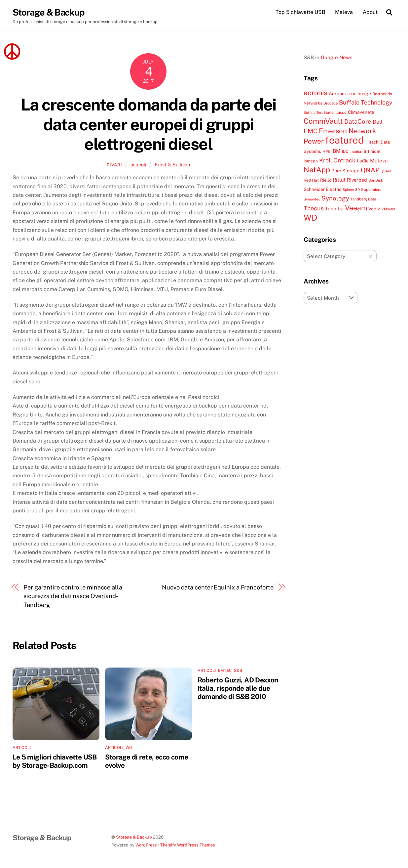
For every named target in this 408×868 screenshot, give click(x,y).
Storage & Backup (134, 837)
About (370, 12)
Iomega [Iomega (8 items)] (311, 161)
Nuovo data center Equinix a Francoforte (218, 587)
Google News (337, 57)
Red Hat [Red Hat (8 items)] (311, 180)
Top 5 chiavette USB (300, 12)
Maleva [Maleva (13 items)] (379, 160)
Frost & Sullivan (172, 165)
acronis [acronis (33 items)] (315, 93)
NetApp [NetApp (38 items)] (317, 170)
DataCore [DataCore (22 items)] (358, 121)
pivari (114, 165)
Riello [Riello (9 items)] (326, 180)
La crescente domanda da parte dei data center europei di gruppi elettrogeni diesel (148, 124)
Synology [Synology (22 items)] (335, 198)
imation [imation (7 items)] (356, 152)
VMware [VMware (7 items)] (388, 209)
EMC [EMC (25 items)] (311, 131)
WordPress (146, 845)
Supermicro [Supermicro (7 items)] (371, 190)
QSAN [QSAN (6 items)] (386, 171)
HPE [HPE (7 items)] (326, 152)
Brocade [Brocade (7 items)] (331, 103)
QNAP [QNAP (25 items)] (370, 170)
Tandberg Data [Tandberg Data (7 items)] (363, 199)
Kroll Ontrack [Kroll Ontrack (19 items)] (337, 160)
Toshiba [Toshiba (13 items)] (334, 208)
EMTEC (225, 671)
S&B (238, 671)
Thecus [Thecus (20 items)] (314, 208)
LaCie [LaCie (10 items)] (363, 161)
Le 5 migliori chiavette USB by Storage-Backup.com (55, 761)
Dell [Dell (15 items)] (378, 122)
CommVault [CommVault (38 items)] (323, 121)
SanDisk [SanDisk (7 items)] (376, 180)
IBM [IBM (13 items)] (336, 151)
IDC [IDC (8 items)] (345, 151)
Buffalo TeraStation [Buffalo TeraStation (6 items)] (319, 112)
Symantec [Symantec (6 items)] (312, 199)
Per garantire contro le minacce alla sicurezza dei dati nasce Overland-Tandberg (73, 596)
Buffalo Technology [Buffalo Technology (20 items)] (366, 102)
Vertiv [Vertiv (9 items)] (374, 209)
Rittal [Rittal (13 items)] (339, 180)
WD (129, 748)
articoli (138, 165)
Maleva (344, 12)
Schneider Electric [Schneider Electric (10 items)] (322, 189)
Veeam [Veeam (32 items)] (356, 208)
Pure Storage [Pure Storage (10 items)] (345, 171)
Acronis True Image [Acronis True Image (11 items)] (350, 93)
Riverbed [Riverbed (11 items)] (357, 180)
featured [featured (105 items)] (345, 140)
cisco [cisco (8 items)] (342, 112)
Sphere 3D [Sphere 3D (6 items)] (351, 190)
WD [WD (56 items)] (310, 218)
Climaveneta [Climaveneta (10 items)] (361, 112)
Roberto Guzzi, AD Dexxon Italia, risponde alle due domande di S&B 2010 (238, 688)
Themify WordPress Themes (188, 845)
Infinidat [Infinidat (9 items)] (372, 151)
